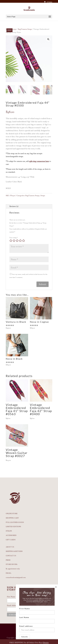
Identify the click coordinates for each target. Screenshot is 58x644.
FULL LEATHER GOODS (15, 522)
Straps (14, 29)
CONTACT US (11, 556)
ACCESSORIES (11, 535)
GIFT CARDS (11, 540)
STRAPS (9, 531)
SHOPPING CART (12, 518)
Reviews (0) (14, 206)
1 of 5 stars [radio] (11, 241)
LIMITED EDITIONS (13, 527)
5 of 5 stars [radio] (24, 241)
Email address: (37, 629)
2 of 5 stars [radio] (14, 241)
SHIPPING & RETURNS (14, 551)
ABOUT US (10, 547)
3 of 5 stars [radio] (17, 241)
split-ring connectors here (39, 161)
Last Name (24, 617)
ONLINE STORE (12, 514)
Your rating (14, 238)
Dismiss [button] (46, 643)
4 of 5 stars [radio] (20, 241)
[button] (48, 39)
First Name (25, 609)
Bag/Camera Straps (25, 29)
